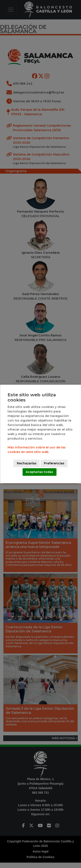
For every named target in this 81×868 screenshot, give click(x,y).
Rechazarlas (27, 463)
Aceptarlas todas (39, 472)
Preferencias (54, 463)
